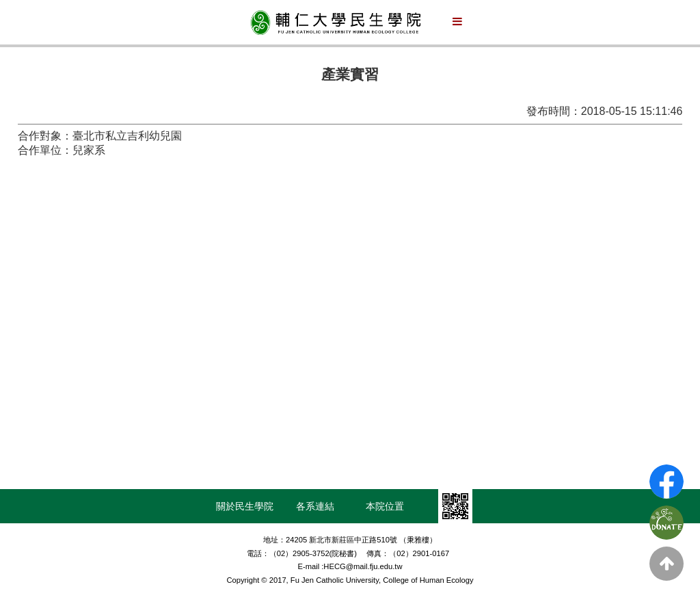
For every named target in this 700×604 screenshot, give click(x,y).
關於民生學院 (245, 506)
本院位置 (385, 506)
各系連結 (315, 506)
